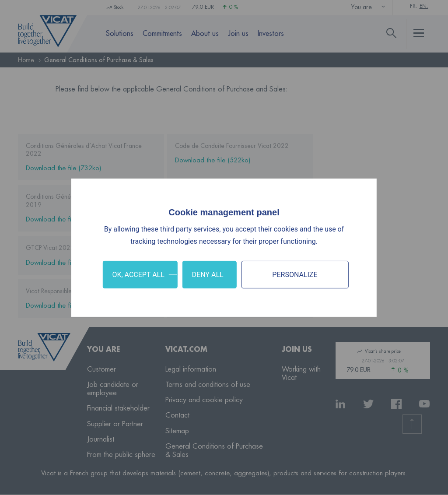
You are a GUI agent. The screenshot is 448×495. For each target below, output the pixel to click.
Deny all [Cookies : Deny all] (208, 274)
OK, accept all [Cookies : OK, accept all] (138, 274)
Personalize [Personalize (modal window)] (295, 274)
